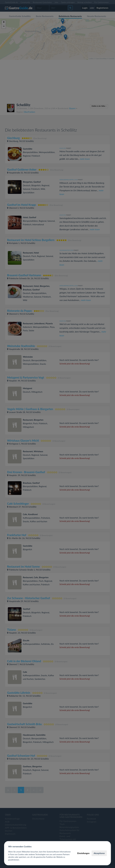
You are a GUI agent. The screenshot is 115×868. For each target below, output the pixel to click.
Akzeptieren (99, 853)
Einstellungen (83, 853)
